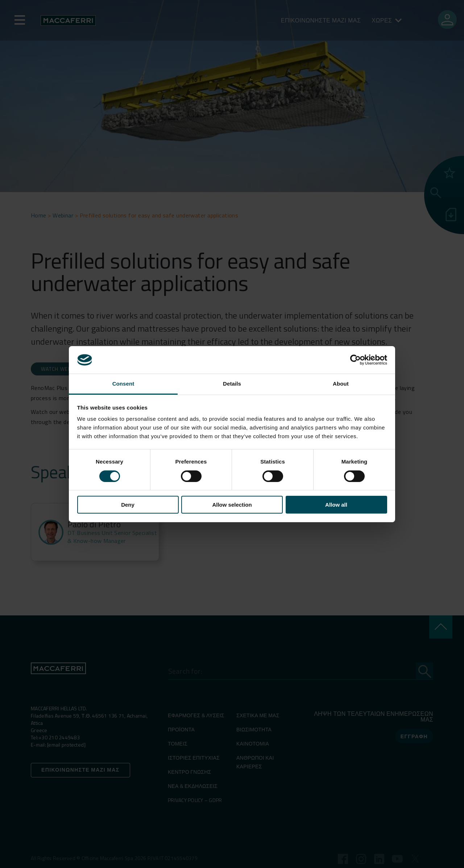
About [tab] (341, 384)
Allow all (336, 505)
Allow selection (232, 505)
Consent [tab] (123, 384)
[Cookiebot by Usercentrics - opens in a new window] (355, 360)
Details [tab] (232, 384)
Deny (128, 505)
